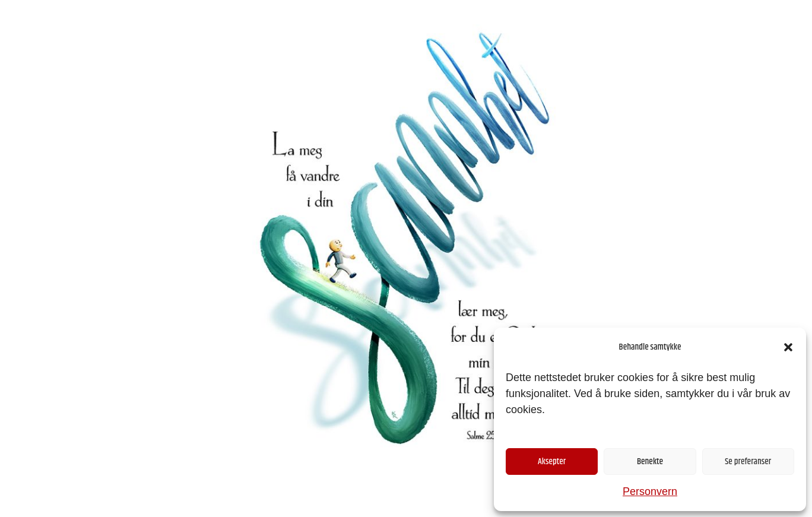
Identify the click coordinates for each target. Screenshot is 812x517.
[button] (788, 347)
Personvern (650, 491)
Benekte (650, 462)
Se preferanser (748, 462)
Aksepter (552, 462)
